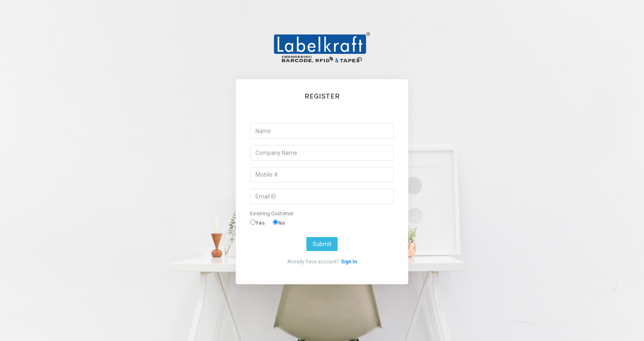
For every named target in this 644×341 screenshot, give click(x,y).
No (282, 223)
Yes (260, 223)
